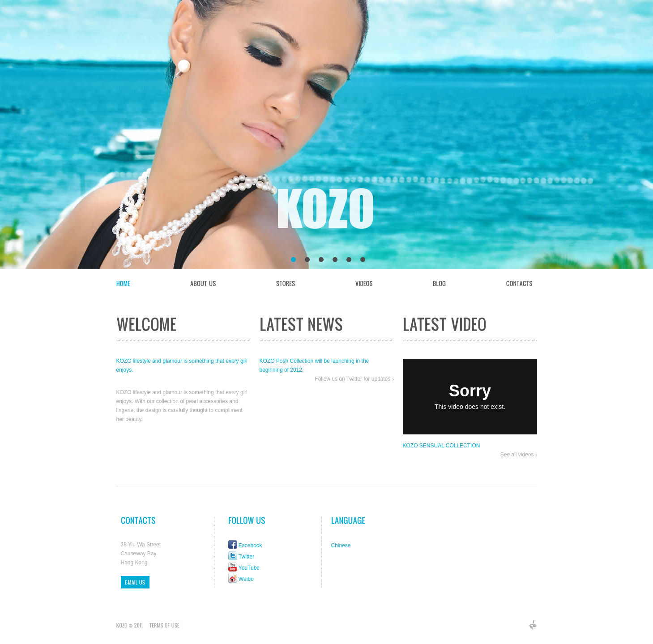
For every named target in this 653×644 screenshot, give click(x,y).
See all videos (517, 455)
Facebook (250, 545)
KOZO (327, 210)
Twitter (246, 557)
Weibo (246, 579)
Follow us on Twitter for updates (352, 379)
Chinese (341, 545)
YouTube (249, 568)
